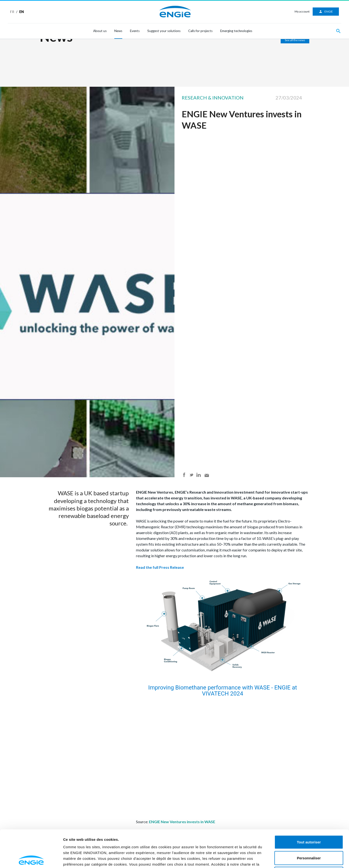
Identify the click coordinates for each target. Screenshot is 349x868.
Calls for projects (200, 31)
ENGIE (326, 12)
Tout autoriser (309, 805)
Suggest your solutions (164, 31)
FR (12, 12)
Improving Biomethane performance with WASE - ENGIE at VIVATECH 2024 (223, 691)
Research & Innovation (213, 98)
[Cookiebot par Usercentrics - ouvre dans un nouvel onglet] (31, 859)
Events (135, 31)
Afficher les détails (288, 858)
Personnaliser (309, 821)
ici (160, 833)
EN (22, 12)
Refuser (309, 836)
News (118, 31)
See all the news (295, 40)
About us (100, 31)
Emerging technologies (236, 31)
